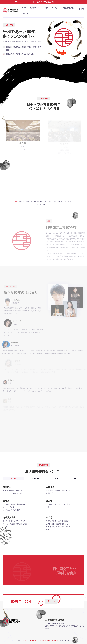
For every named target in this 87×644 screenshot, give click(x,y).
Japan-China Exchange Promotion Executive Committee (40, 640)
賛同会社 (51, 601)
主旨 (46, 8)
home (24, 8)
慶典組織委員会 (68, 8)
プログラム (55, 8)
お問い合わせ (27, 13)
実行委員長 (36, 479)
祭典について (35, 8)
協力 (56, 479)
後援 (75, 479)
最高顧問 (14, 479)
